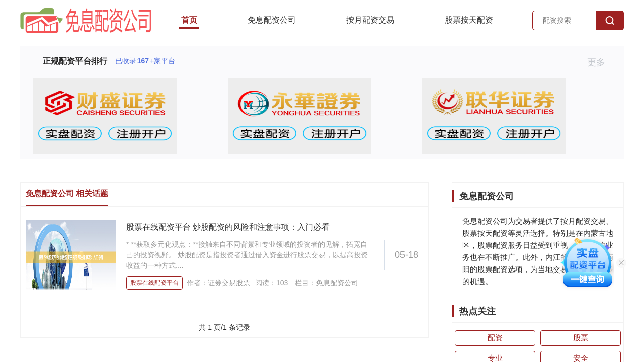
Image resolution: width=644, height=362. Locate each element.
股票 (581, 338)
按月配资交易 (370, 20)
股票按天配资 (469, 20)
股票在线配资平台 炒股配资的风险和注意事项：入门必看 (228, 227)
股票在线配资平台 (154, 283)
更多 (600, 62)
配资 (495, 338)
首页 (189, 20)
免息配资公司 (272, 20)
